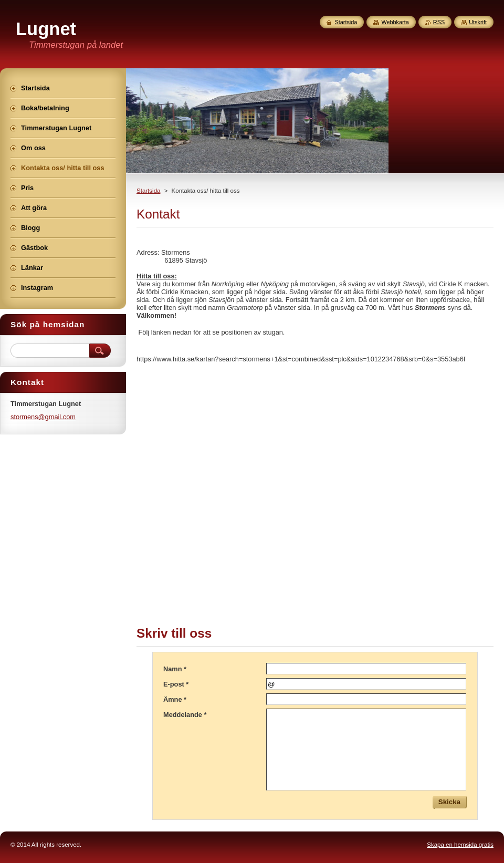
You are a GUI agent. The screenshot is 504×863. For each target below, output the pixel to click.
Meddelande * (185, 715)
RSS (439, 22)
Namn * (175, 669)
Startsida (148, 191)
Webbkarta (395, 22)
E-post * (176, 684)
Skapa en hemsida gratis (460, 845)
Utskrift (478, 22)
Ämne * (175, 699)
